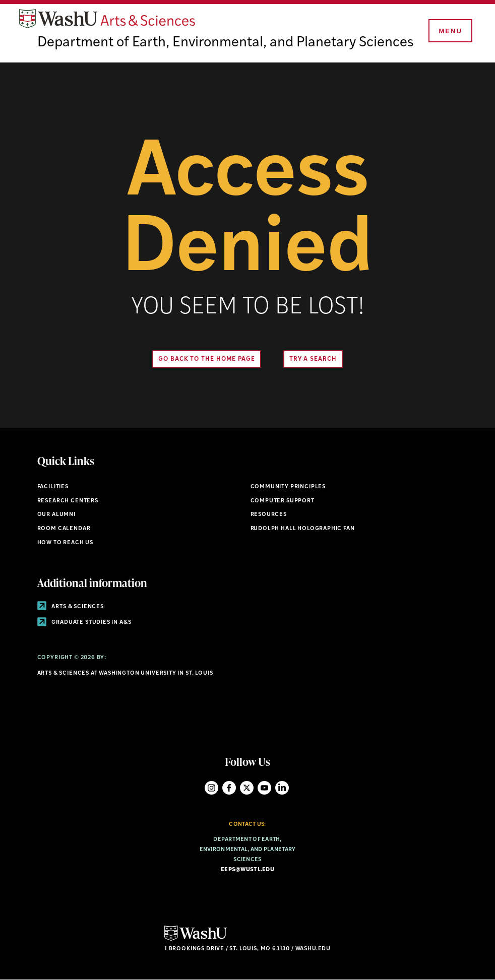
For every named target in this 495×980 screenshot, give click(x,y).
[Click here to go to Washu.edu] (196, 939)
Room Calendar (64, 529)
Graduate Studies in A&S (84, 623)
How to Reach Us (65, 543)
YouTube (264, 788)
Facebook (229, 788)
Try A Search (313, 359)
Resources (269, 515)
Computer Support (283, 501)
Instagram (211, 788)
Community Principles (288, 487)
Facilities (53, 487)
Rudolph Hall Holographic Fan (303, 529)
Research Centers (68, 501)
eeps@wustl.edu (247, 870)
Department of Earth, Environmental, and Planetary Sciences (226, 43)
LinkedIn (282, 788)
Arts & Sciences (71, 607)
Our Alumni (56, 515)
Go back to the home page (207, 359)
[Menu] (450, 31)
